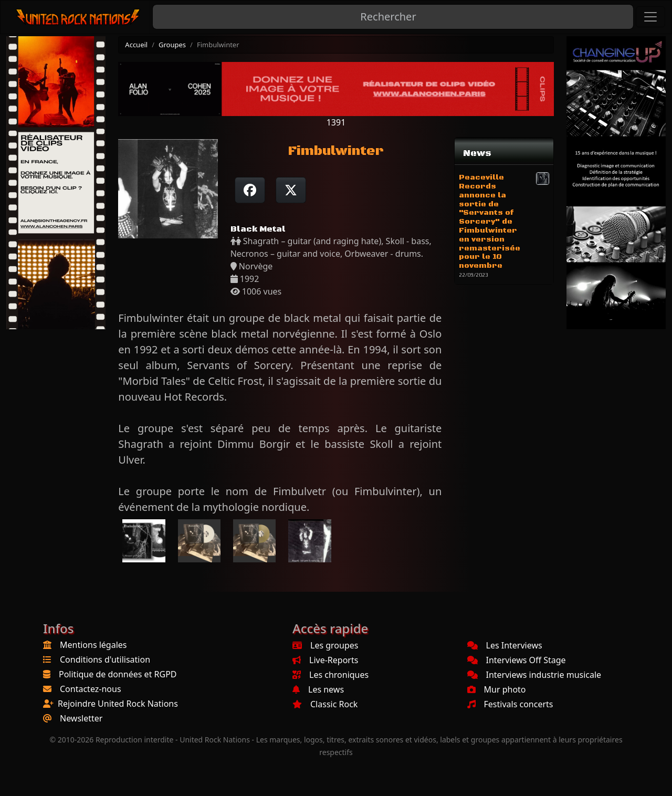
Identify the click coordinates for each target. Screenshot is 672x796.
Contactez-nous (91, 689)
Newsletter (81, 718)
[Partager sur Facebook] (250, 190)
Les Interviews (505, 645)
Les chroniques (330, 675)
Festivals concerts (510, 704)
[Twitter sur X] (291, 190)
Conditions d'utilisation (105, 659)
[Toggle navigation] (650, 17)
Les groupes (325, 645)
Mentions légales (93, 645)
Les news (318, 689)
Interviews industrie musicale (534, 675)
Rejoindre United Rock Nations (118, 704)
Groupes (172, 45)
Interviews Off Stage (517, 660)
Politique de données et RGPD (118, 674)
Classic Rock (325, 704)
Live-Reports (325, 660)
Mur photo (497, 689)
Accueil (136, 45)
